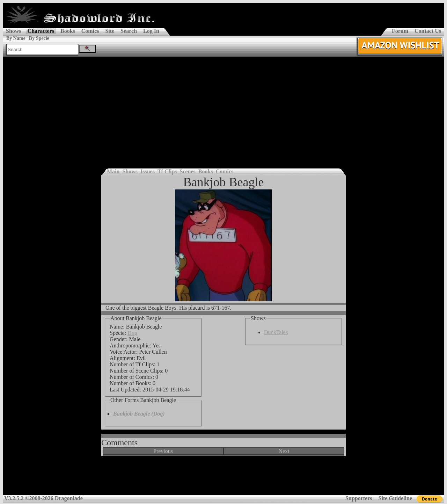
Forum (400, 31)
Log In (151, 31)
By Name (16, 38)
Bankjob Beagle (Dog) (139, 414)
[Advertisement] (223, 109)
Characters (41, 31)
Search (129, 31)
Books (68, 31)
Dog (132, 333)
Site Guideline (395, 498)
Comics (90, 31)
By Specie (39, 38)
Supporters (359, 498)
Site (110, 31)
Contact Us (428, 31)
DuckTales (276, 332)
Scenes (188, 171)
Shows (14, 31)
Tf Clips (167, 171)
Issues (148, 171)
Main (113, 171)
